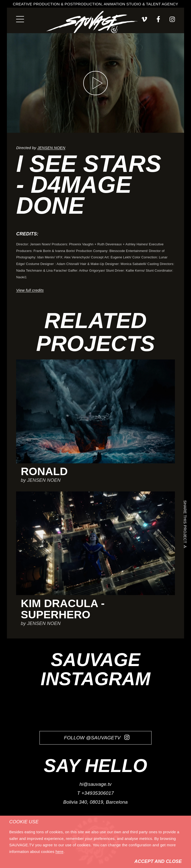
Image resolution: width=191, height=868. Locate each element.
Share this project (185, 523)
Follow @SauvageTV (97, 738)
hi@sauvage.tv (96, 784)
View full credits (30, 290)
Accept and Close (158, 861)
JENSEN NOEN (51, 148)
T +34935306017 (96, 793)
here (59, 852)
